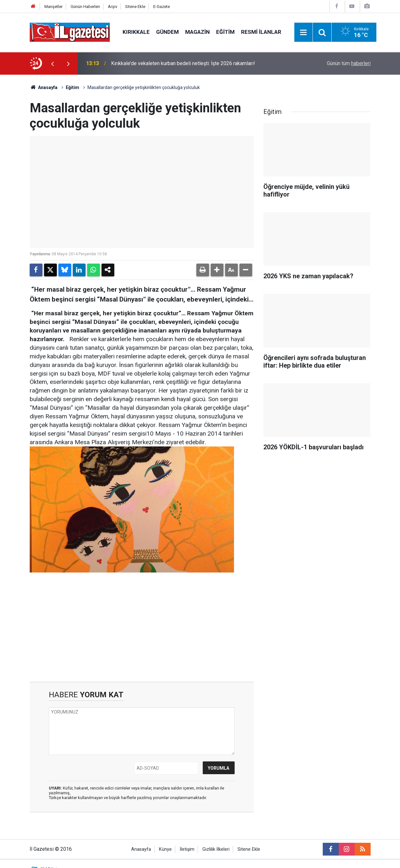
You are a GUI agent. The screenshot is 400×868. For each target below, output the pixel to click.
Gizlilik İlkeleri (216, 849)
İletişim (187, 849)
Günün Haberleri (85, 7)
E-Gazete (162, 7)
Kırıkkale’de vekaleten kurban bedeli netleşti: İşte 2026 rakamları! (183, 63)
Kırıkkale (136, 32)
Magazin (197, 32)
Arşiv (113, 7)
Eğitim (225, 32)
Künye (165, 849)
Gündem (167, 32)
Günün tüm (349, 63)
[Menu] (304, 33)
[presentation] (53, 64)
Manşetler (53, 7)
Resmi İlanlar (261, 32)
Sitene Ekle (135, 7)
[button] (217, 270)
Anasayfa (44, 87)
